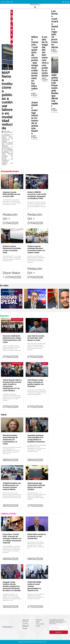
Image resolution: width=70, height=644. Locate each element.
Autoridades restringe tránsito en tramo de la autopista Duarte (35, 118)
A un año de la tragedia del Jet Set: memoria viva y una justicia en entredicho (45, 56)
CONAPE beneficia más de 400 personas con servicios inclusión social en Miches (12, 486)
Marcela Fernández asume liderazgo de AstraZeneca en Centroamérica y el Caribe (10, 440)
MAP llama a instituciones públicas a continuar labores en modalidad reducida (7, 100)
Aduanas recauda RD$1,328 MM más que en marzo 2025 (11, 194)
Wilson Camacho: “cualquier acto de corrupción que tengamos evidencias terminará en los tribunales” (35, 64)
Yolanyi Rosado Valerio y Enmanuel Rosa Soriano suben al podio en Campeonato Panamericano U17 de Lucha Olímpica (12, 385)
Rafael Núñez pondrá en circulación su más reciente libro (37, 536)
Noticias (11, 132)
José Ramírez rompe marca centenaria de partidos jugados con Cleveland (35, 383)
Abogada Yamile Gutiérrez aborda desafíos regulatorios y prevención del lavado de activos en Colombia (12, 586)
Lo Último (6, 132)
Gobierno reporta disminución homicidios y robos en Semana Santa (12, 249)
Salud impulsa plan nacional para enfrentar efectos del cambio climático (36, 486)
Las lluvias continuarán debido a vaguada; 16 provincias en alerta (55, 29)
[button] (35, 7)
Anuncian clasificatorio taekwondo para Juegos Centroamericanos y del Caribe (12, 339)
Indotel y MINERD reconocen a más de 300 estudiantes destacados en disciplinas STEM (37, 195)
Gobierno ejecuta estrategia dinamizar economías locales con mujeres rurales (36, 249)
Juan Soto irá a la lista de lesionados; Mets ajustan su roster (36, 338)
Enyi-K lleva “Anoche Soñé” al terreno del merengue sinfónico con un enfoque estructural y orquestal (12, 538)
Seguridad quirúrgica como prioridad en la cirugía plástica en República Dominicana (36, 439)
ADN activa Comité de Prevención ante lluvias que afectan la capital (55, 91)
